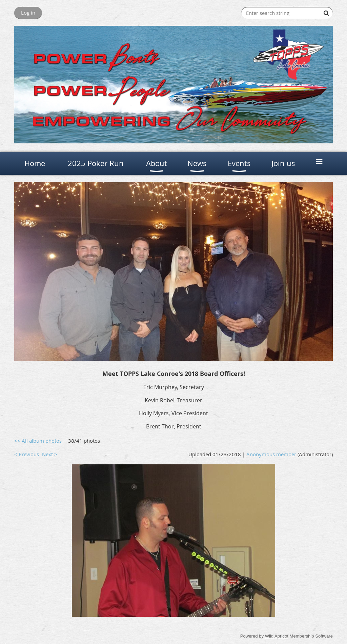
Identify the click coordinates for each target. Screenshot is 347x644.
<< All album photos (38, 441)
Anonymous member (271, 454)
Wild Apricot (277, 636)
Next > (50, 454)
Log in (28, 13)
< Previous (27, 454)
